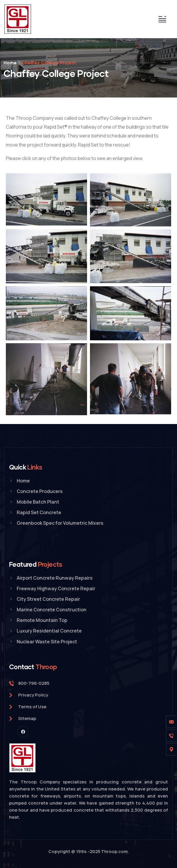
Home (10, 63)
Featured (36, 564)
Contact (33, 667)
